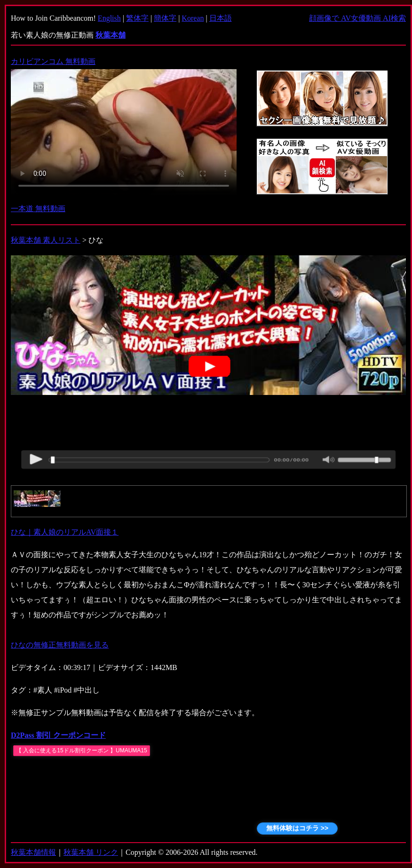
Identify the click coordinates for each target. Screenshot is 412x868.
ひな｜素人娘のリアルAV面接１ (65, 532)
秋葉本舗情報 (33, 852)
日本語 (221, 18)
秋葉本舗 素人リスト (46, 240)
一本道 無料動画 (38, 209)
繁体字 (137, 18)
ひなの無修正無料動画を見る (60, 645)
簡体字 (165, 18)
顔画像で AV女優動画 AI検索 (357, 18)
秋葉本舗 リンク (91, 852)
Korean (193, 18)
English (109, 18)
